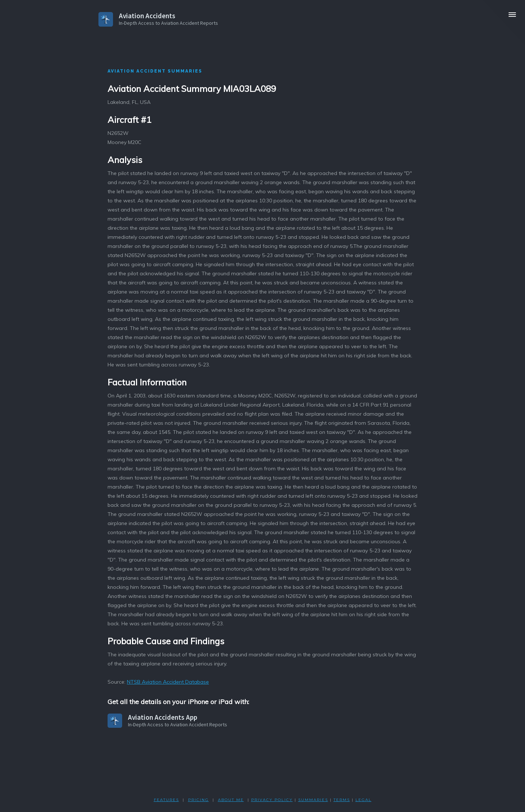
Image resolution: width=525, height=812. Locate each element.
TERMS (342, 800)
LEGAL (363, 800)
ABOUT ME (231, 800)
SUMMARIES (313, 800)
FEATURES (166, 800)
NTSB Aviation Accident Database (168, 682)
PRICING (199, 800)
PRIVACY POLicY (272, 800)
